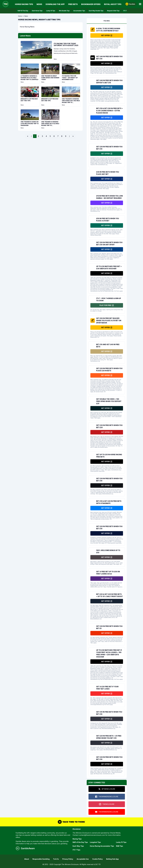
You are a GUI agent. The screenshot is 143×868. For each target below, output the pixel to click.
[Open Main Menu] (140, 4)
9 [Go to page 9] (66, 136)
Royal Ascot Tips (113, 4)
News (39, 4)
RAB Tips (120, 846)
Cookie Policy (97, 859)
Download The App (55, 4)
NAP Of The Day (23, 11)
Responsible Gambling (41, 859)
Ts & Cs (56, 859)
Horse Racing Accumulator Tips (102, 846)
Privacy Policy (68, 859)
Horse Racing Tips (24, 4)
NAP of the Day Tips (80, 842)
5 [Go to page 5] (50, 136)
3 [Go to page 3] (42, 136)
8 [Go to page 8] (62, 136)
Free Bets (73, 4)
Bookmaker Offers (91, 4)
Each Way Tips (78, 846)
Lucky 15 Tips (51, 11)
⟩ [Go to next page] (69, 136)
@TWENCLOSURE (107, 789)
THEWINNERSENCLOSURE (107, 797)
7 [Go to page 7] (58, 136)
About (27, 859)
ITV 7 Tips (127, 11)
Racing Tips (77, 839)
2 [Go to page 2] (39, 136)
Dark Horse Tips (37, 11)
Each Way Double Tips (96, 11)
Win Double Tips (64, 11)
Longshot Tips (95, 842)
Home (20, 16)
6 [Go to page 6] (54, 136)
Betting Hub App (113, 859)
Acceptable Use (83, 859)
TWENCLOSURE (107, 804)
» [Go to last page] (73, 136)
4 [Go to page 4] (46, 136)
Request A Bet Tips (113, 11)
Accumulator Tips (79, 11)
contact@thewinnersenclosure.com (92, 835)
